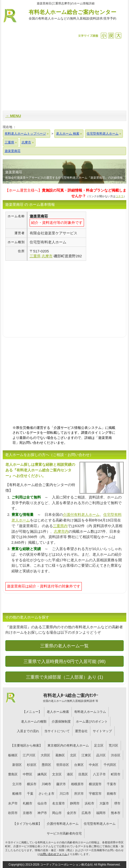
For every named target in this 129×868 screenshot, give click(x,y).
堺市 (117, 803)
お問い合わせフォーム (54, 854)
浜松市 (89, 803)
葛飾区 (60, 755)
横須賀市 (95, 784)
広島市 (86, 813)
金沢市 (72, 813)
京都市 (28, 813)
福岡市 (101, 813)
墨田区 (46, 765)
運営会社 (81, 731)
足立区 (99, 745)
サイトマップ (102, 731)
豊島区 (13, 774)
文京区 (57, 774)
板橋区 (13, 755)
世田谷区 (63, 765)
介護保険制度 (61, 722)
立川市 (17, 784)
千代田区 (110, 765)
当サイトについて (57, 731)
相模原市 (77, 784)
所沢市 (79, 794)
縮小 (104, 36)
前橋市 (111, 794)
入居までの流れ (28, 731)
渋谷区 (116, 755)
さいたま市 (46, 794)
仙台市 (42, 803)
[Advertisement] (65, 74)
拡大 (118, 36)
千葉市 (111, 784)
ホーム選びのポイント (92, 722)
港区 (70, 774)
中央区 (94, 765)
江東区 (86, 755)
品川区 (101, 755)
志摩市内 (61, 531)
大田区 (45, 755)
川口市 (64, 794)
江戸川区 (29, 755)
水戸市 (13, 803)
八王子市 (99, 774)
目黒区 (83, 774)
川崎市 (46, 784)
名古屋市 (59, 803)
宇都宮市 (95, 794)
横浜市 (32, 784)
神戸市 (42, 813)
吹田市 (13, 813)
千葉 (30, 794)
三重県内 (60, 526)
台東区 (79, 765)
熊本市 (116, 813)
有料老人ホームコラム (90, 712)
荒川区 (113, 745)
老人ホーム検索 (58, 712)
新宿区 (17, 765)
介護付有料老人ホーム (81, 515)
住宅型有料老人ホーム (100, 824)
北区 (73, 755)
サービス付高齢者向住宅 (64, 833)
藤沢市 (61, 784)
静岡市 (75, 803)
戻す (111, 36)
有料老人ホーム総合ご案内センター (73, 15)
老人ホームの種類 (34, 722)
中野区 (28, 774)
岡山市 (57, 813)
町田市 (116, 774)
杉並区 (32, 765)
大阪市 (104, 803)
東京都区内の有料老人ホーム (68, 745)
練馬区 (42, 774)
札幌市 (28, 803)
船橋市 (17, 794)
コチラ (120, 196)
